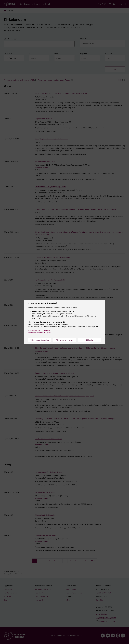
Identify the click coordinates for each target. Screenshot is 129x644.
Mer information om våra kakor (39, 330)
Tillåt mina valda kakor (65, 340)
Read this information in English (39, 333)
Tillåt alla (89, 340)
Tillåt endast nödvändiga (40, 340)
